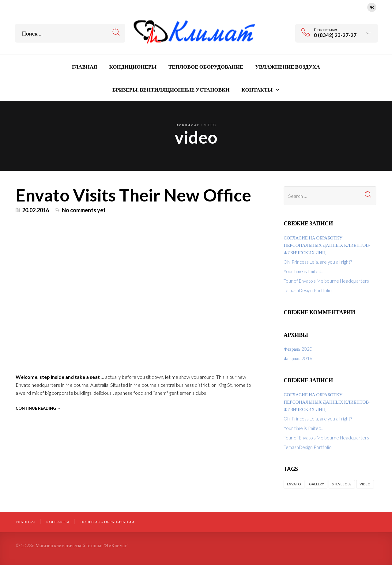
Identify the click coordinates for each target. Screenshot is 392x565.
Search (116, 32)
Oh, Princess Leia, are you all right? (318, 262)
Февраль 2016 (298, 358)
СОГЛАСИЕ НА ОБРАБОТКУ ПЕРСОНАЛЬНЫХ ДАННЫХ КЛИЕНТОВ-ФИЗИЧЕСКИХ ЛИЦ (327, 245)
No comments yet (84, 210)
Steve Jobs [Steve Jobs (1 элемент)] (342, 484)
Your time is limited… (304, 271)
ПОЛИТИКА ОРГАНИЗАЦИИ (107, 522)
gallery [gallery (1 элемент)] (317, 484)
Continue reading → (38, 408)
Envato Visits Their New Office (133, 195)
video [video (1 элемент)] (365, 484)
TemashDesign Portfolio (308, 290)
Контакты (58, 522)
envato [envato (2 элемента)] (294, 484)
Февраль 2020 (298, 349)
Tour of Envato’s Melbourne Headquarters (326, 281)
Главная (25, 522)
